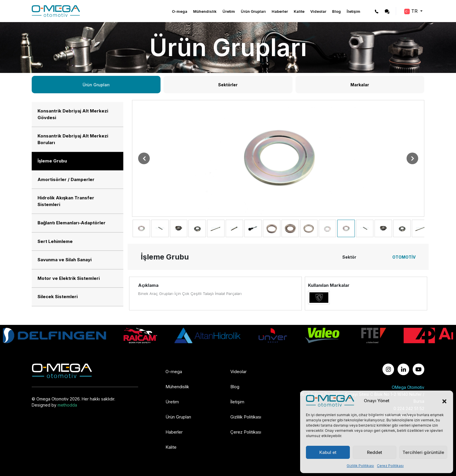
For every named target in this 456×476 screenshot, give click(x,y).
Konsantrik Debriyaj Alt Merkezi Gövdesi (73, 114)
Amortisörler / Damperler (66, 179)
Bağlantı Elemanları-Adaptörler (72, 223)
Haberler (280, 11)
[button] (444, 401)
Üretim (229, 11)
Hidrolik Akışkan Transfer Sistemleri (66, 201)
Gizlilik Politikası (360, 466)
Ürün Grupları (253, 11)
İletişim (353, 11)
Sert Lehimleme (55, 241)
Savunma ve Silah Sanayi (65, 260)
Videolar (318, 11)
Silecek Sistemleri (58, 297)
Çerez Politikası (390, 466)
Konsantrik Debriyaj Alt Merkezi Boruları (73, 139)
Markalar (360, 85)
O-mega (180, 11)
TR (412, 11)
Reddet (375, 452)
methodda (67, 405)
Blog (336, 11)
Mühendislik (205, 11)
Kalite (299, 11)
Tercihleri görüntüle (423, 452)
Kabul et (328, 452)
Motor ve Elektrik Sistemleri (69, 278)
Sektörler (228, 85)
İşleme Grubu (52, 161)
